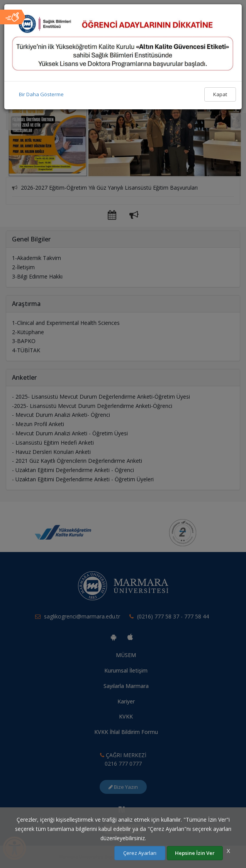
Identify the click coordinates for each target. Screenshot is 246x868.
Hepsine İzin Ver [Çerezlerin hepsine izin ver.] (195, 853)
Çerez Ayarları (140, 853)
